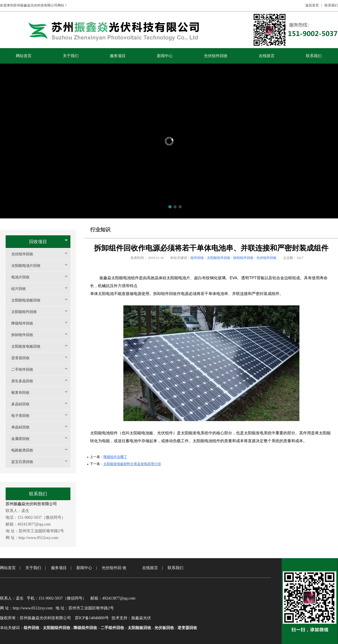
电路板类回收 (25, 450)
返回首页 (312, 5)
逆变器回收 (23, 358)
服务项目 (59, 568)
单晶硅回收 (23, 427)
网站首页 (8, 568)
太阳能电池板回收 (29, 300)
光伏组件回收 (25, 254)
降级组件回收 (25, 323)
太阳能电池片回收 (29, 266)
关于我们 (33, 568)
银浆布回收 (23, 393)
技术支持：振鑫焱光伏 (131, 618)
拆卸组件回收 (25, 335)
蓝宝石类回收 (25, 462)
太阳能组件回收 (27, 312)
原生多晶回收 (25, 381)
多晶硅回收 (23, 404)
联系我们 (331, 5)
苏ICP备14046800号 (92, 618)
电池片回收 (23, 277)
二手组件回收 (25, 369)
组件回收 (197, 258)
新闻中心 (84, 568)
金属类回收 (23, 439)
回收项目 (38, 242)
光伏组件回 (112, 568)
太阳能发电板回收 (29, 346)
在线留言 (150, 568)
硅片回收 (21, 289)
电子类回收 (23, 416)
